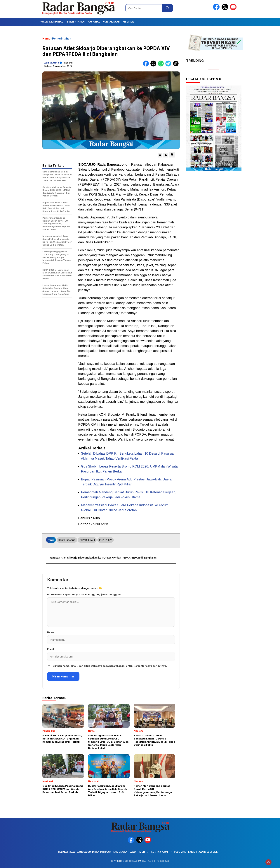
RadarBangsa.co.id (113, 165)
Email (51, 649)
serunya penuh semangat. (155, 439)
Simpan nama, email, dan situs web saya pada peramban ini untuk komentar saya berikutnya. (110, 666)
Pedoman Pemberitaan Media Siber (197, 852)
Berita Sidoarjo (67, 540)
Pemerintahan (75, 22)
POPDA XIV (106, 540)
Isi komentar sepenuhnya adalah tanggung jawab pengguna (84, 594)
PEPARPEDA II (87, 540)
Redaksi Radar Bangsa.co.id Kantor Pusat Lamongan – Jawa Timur (101, 852)
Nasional (94, 22)
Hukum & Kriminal (51, 22)
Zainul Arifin (52, 63)
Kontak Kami (111, 22)
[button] (160, 155)
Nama (51, 632)
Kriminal (128, 22)
